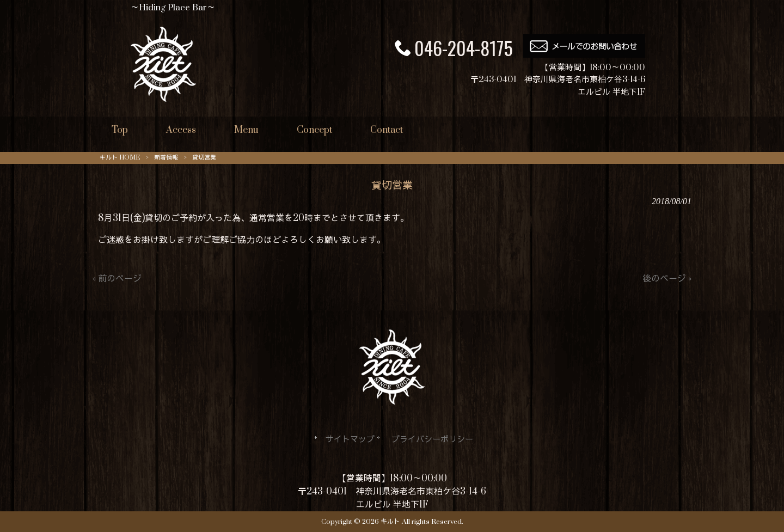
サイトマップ (350, 440)
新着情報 (166, 158)
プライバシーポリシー (432, 440)
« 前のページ (117, 279)
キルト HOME (120, 158)
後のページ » (667, 279)
